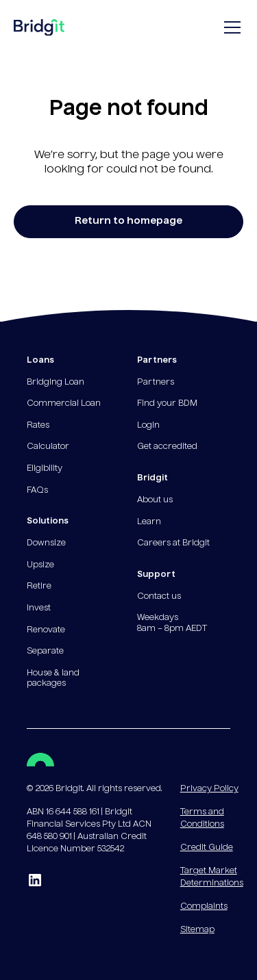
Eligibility (45, 469)
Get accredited (167, 447)
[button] (230, 27)
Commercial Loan (64, 404)
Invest (39, 608)
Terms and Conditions (202, 818)
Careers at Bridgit (173, 543)
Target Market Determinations (212, 877)
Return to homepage (128, 221)
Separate (45, 652)
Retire (39, 586)
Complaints (204, 907)
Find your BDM (167, 404)
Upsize (40, 565)
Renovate (46, 630)
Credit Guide (207, 848)
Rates (38, 426)
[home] (39, 30)
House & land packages (53, 679)
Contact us (159, 597)
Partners (156, 383)
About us (155, 500)
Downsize (46, 543)
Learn (149, 522)
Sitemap (197, 930)
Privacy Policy (209, 789)
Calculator (48, 447)
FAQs (37, 491)
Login (148, 426)
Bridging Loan (56, 383)
